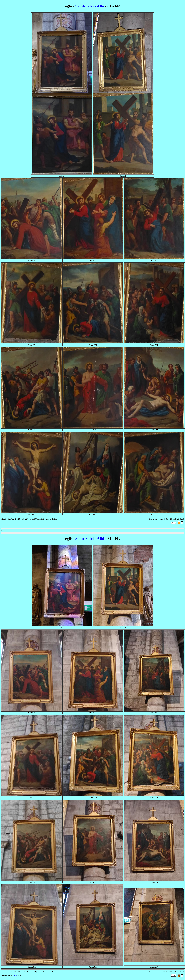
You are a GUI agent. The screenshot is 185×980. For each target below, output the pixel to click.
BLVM (16, 975)
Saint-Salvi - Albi (90, 6)
